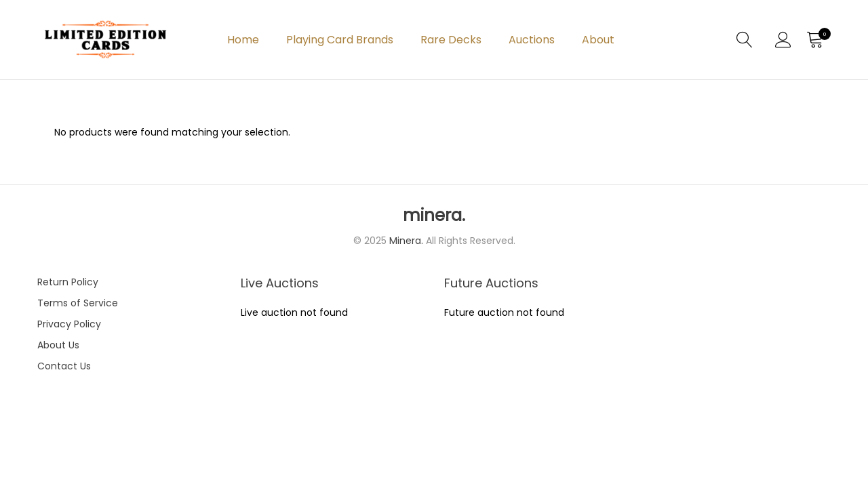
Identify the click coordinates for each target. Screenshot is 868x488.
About (598, 40)
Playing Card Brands (340, 40)
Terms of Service (78, 303)
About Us (58, 345)
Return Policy (68, 282)
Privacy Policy (69, 324)
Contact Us (64, 366)
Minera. (408, 241)
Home (243, 40)
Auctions (532, 40)
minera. (434, 216)
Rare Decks (451, 40)
